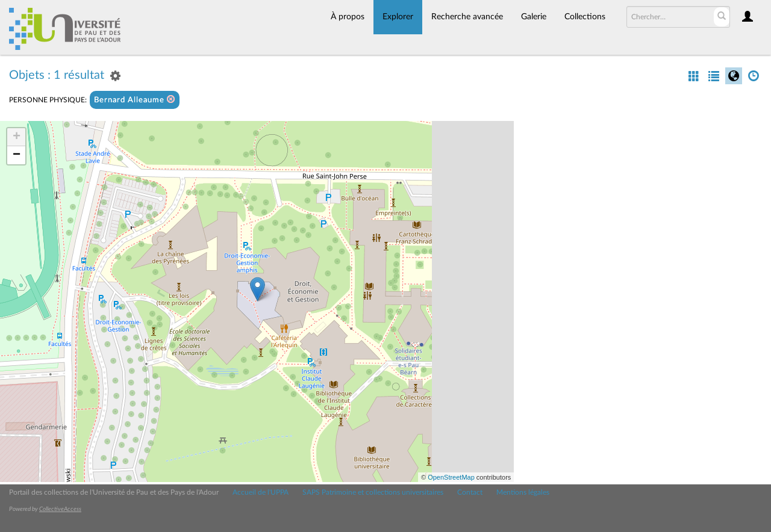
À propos (348, 17)
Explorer (398, 17)
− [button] (17, 155)
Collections (585, 17)
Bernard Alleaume (135, 100)
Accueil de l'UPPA (261, 492)
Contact (470, 492)
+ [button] (17, 137)
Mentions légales (523, 492)
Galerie (534, 17)
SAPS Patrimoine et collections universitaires (373, 492)
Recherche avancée (467, 17)
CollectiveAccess (60, 509)
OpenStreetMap (451, 477)
